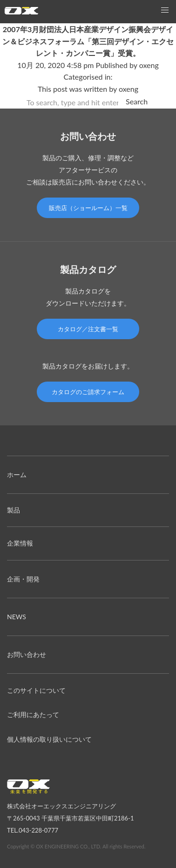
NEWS (17, 617)
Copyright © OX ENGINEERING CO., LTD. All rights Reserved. (76, 846)
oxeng (149, 65)
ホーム (17, 475)
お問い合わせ (27, 654)
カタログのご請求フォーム (88, 392)
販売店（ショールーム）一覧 (88, 208)
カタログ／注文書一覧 (88, 329)
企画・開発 (23, 579)
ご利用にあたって (33, 714)
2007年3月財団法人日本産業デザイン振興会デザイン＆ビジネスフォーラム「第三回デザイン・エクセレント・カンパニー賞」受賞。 (88, 41)
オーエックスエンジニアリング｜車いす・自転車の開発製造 (21, 13)
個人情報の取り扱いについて (49, 739)
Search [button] (137, 101)
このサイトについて (36, 690)
